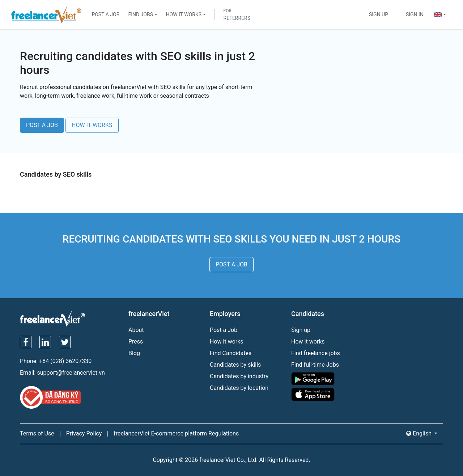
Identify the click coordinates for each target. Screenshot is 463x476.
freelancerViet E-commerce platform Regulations (176, 433)
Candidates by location (239, 388)
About (136, 330)
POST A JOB (42, 125)
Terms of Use (37, 433)
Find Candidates (231, 353)
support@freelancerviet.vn (71, 373)
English (420, 433)
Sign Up (379, 14)
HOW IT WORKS (92, 125)
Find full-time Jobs (315, 365)
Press (136, 342)
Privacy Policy (84, 433)
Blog (134, 353)
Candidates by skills (235, 365)
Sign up (301, 330)
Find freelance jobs (316, 353)
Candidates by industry (239, 376)
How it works (227, 342)
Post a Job (105, 14)
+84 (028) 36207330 (65, 361)
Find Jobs (141, 14)
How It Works (184, 14)
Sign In (415, 14)
